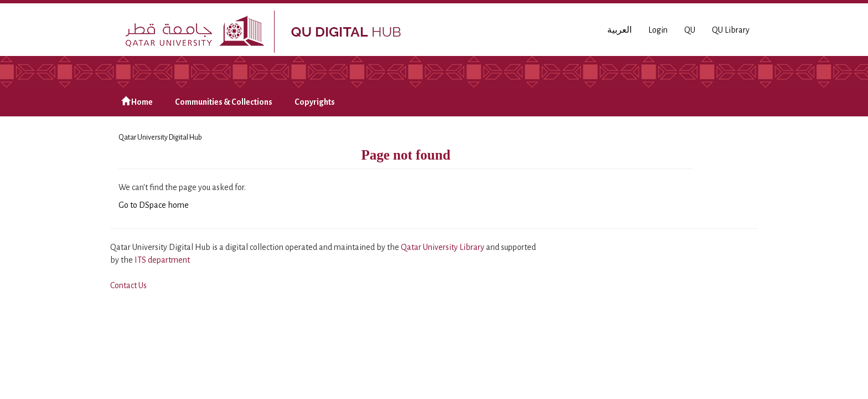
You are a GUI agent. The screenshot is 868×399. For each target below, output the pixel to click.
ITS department (162, 260)
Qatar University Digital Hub (160, 137)
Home (137, 102)
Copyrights (315, 102)
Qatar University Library (443, 247)
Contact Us (128, 285)
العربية (619, 30)
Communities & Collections (224, 102)
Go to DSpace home (154, 205)
